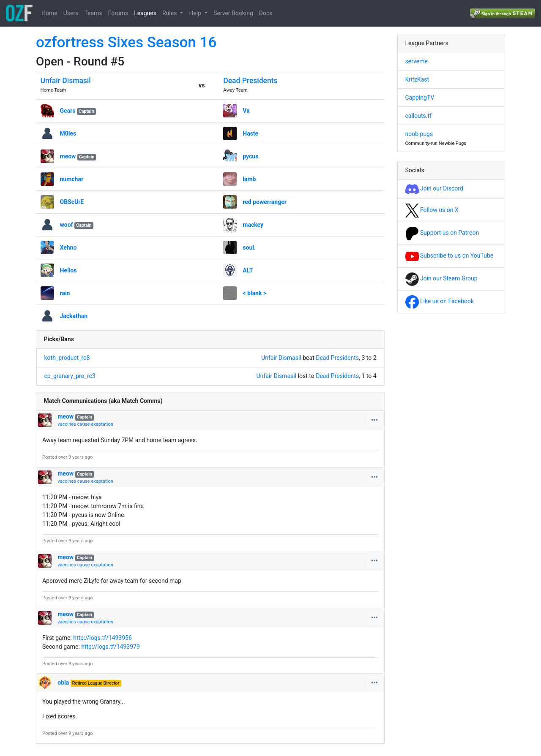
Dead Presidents (250, 81)
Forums (118, 13)
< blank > (254, 293)
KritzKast (417, 79)
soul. (249, 247)
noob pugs (419, 134)
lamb (249, 179)
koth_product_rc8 (67, 358)
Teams (93, 13)
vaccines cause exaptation (85, 424)
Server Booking (233, 13)
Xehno (68, 247)
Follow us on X (432, 210)
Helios (68, 270)
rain (65, 293)
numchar (72, 179)
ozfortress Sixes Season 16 (126, 42)
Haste (250, 133)
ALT (248, 270)
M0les (68, 133)
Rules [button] (170, 13)
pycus (250, 156)
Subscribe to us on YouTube (449, 256)
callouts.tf (418, 116)
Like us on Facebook (440, 301)
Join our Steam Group (441, 278)
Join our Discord (434, 188)
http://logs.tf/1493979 (111, 647)
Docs (266, 13)
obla (63, 683)
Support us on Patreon (442, 233)
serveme (417, 61)
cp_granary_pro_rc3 (70, 376)
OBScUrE (72, 202)
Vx (246, 111)
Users (71, 13)
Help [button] (196, 13)
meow (68, 156)
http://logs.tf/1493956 (102, 638)
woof (67, 225)
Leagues (145, 13)
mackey (253, 225)
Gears (68, 111)
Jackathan (74, 316)
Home (49, 13)
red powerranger (265, 202)
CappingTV (420, 98)
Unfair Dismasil (66, 81)
